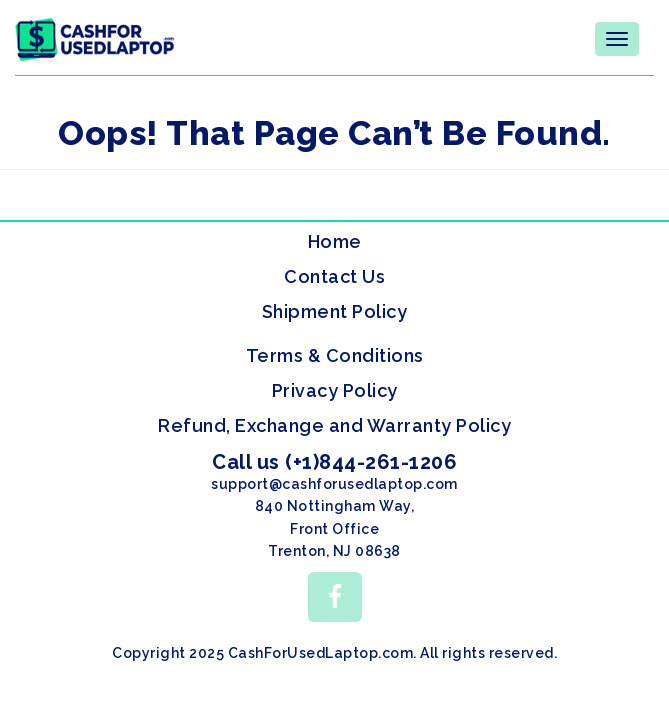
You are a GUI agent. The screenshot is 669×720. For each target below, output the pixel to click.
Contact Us (334, 276)
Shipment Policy (335, 311)
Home (335, 241)
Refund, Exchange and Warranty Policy (334, 425)
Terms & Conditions (335, 355)
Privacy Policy (335, 390)
